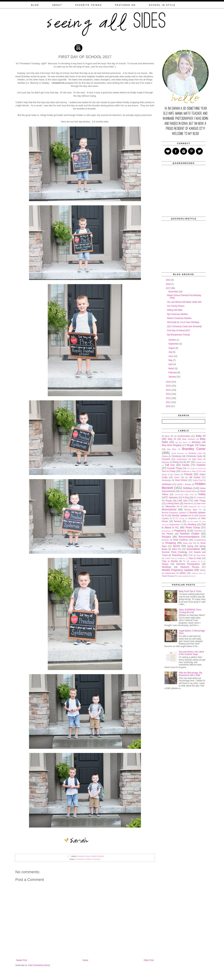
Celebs (165, 456)
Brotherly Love (195, 453)
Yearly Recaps (168, 576)
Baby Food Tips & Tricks (190, 591)
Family (186, 465)
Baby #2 (201, 436)
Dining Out (178, 462)
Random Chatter (190, 534)
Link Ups (183, 501)
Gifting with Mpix (175, 310)
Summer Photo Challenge (175, 552)
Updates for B (196, 561)
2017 (169, 288)
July (171, 352)
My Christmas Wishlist (177, 314)
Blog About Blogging (172, 445)
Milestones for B (174, 506)
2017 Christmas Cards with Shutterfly (184, 326)
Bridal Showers (178, 453)
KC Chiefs (198, 498)
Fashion (201, 465)
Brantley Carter (84, 856)
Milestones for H (195, 507)
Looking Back (173, 503)
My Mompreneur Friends (178, 335)
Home (85, 960)
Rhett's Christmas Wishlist (179, 318)
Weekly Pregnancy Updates (178, 570)
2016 (169, 382)
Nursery (178, 521)
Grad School (181, 480)
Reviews (166, 540)
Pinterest (97, 859)
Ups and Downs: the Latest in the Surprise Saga (191, 653)
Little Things (200, 501)
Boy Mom (172, 449)
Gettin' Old (179, 477)
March (172, 369)
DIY (189, 462)
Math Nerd (201, 503)
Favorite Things (175, 468)
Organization (175, 524)
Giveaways (167, 480)
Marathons (189, 503)
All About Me (168, 436)
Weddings (167, 567)
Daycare (165, 462)
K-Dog (186, 498)
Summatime (193, 549)
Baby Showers (189, 439)
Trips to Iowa (195, 558)
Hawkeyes (167, 484)
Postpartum (166, 531)
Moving (182, 518)
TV (184, 561)
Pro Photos (168, 534)
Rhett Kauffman (181, 540)
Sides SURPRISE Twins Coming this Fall (190, 611)
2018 (169, 284)
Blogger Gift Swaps (196, 445)
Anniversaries (184, 436)
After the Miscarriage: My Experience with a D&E (190, 674)
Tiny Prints (201, 555)
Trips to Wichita (170, 561)
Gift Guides (195, 477)
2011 (169, 402)
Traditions (181, 558)
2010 (169, 406)
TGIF (191, 555)
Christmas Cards (194, 456)
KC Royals (167, 501)
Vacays (165, 564)
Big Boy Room (181, 442)
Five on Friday (169, 471)
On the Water (193, 521)
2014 (169, 390)
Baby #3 (172, 439)
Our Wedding (190, 524)
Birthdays (196, 442)
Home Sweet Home (188, 491)
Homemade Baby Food (184, 494)
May (171, 360)
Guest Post (198, 480)
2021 (169, 280)
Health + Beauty (184, 484)
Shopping (171, 543)
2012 (169, 398)
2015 (169, 386)
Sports (176, 546)
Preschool (198, 531)
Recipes (166, 537)
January (172, 377)
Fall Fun (170, 465)
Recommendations (189, 537)
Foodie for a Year (188, 471)
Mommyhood (169, 509)
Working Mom (197, 573)
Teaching (177, 555)
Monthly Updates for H (183, 516)
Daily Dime (197, 459)
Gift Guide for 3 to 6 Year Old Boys (183, 322)
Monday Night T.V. (193, 510)
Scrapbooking (200, 540)
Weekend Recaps (190, 567)
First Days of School (195, 468)
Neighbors (193, 518)
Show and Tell (189, 543)
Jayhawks (173, 498)
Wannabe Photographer (188, 564)
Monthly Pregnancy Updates (174, 513)
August (172, 348)
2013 (169, 394)
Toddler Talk (170, 558)
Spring (190, 546)
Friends (188, 474)
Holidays (188, 488)
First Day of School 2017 (178, 331)
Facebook (80, 859)
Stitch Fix (176, 549)
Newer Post (22, 960)
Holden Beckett (97, 856)
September (174, 344)
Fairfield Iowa (201, 462)
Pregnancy (180, 531)
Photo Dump (193, 527)
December (174, 292)
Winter (183, 573)
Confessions (182, 459)
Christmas (176, 456)
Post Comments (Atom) (39, 965)
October (172, 340)
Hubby (202, 494)
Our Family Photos (176, 306)
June (171, 356)
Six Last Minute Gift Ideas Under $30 (184, 302)
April (171, 364)
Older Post (149, 960)
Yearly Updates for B (185, 576)
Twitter (88, 859)
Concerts (166, 459)
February (173, 373)
